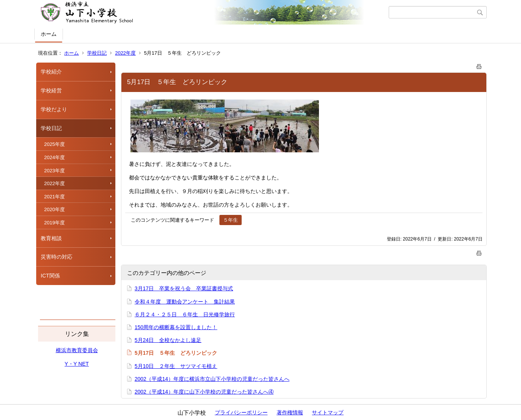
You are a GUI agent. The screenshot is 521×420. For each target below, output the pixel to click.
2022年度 (125, 53)
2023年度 (54, 171)
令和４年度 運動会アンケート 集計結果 (185, 302)
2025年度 (54, 144)
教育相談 (51, 238)
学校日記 (97, 53)
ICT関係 (50, 276)
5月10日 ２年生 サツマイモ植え (176, 366)
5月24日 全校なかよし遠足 (168, 340)
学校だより (54, 109)
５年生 (231, 220)
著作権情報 (290, 412)
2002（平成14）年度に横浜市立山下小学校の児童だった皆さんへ (212, 379)
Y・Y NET (77, 364)
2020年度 (54, 209)
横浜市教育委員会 (77, 350)
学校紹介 (51, 72)
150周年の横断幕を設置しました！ (176, 327)
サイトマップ (328, 412)
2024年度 (54, 157)
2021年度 (54, 197)
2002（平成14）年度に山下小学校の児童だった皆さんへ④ (204, 392)
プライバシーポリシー (241, 412)
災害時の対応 (57, 257)
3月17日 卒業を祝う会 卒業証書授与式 (184, 288)
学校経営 (51, 90)
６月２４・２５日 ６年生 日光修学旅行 (185, 314)
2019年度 (54, 223)
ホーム (49, 34)
